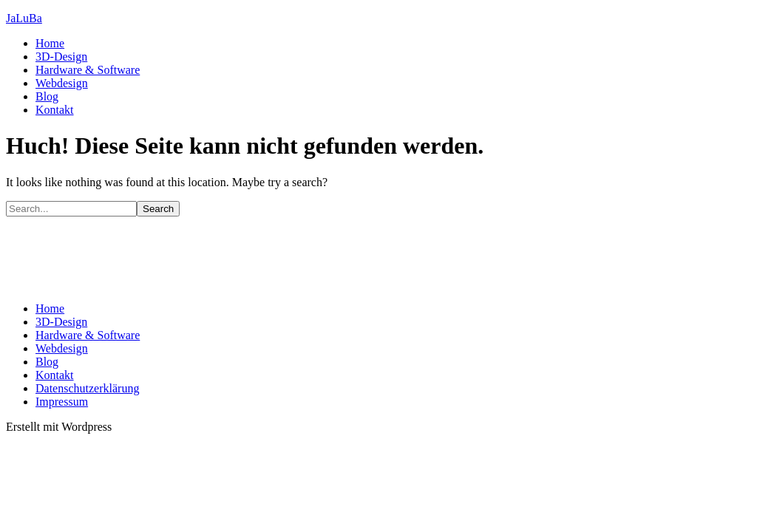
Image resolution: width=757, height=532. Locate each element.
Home (50, 43)
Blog (47, 96)
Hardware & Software (88, 70)
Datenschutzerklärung (87, 388)
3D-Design (61, 57)
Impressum (62, 402)
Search (158, 209)
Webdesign (62, 83)
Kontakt (55, 110)
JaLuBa (24, 18)
